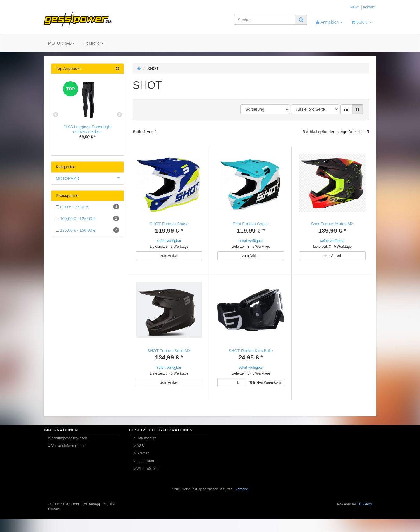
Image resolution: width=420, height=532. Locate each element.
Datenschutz (146, 445)
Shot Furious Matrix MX (332, 224)
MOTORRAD (61, 43)
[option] (87, 115)
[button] (346, 109)
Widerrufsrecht (148, 475)
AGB (140, 452)
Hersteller (94, 43)
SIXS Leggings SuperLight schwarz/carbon (87, 129)
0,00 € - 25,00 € (87, 207)
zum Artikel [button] (169, 256)
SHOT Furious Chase (169, 224)
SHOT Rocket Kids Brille (251, 351)
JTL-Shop (364, 511)
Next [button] (119, 115)
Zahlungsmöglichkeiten (69, 445)
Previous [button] (56, 115)
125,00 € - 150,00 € (87, 230)
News (355, 7)
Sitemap (143, 460)
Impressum (145, 467)
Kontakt (369, 7)
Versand (242, 496)
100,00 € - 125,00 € (87, 218)
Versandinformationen (68, 452)
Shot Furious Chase (251, 224)
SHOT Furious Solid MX (169, 351)
